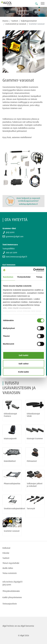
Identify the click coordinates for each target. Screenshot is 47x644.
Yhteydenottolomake (11, 591)
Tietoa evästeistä (10, 573)
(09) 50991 (10, 232)
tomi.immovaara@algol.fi (16, 257)
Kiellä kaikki (24, 372)
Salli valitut (23, 364)
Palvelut (6, 553)
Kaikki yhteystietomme (12, 597)
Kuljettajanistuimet (29, 21)
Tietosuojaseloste (10, 604)
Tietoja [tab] (39, 277)
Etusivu (5, 21)
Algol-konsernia (27, 626)
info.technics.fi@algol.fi (12, 582)
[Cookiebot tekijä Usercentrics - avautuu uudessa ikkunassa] (33, 270)
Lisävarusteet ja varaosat (16, 24)
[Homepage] (9, 3)
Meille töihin (8, 568)
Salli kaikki (23, 355)
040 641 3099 (11, 253)
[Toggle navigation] (44, 4)
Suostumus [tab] (8, 277)
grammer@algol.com (15, 236)
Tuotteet (15, 21)
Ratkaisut (6, 548)
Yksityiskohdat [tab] (24, 277)
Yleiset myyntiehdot (11, 563)
